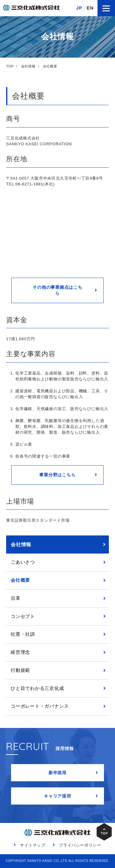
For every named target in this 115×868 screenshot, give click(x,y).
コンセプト (23, 616)
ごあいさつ (23, 562)
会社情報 (28, 66)
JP (79, 8)
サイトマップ (33, 845)
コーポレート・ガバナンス (40, 706)
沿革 (16, 598)
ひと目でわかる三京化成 (37, 688)
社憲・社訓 (23, 634)
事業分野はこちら (57, 475)
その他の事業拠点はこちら (57, 290)
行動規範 (20, 670)
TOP (10, 66)
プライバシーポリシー (80, 845)
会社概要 (20, 580)
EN (90, 8)
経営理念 (20, 652)
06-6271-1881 (29, 184)
